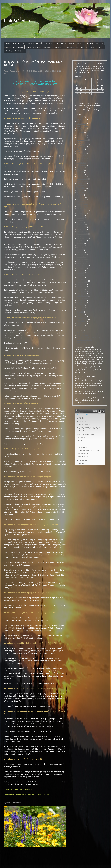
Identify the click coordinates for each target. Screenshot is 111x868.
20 (58, 71)
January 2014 (82, 316)
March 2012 (81, 326)
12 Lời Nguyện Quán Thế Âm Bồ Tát (88, 450)
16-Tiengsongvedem (83, 460)
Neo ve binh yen (82, 421)
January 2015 (82, 293)
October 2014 (82, 300)
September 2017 (83, 238)
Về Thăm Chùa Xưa (83, 431)
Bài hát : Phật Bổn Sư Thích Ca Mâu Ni (90, 338)
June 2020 (81, 167)
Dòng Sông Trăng (82, 454)
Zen (23, 43)
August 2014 (81, 303)
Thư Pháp (9, 51)
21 (60, 71)
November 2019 (82, 181)
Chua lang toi (81, 437)
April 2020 (81, 172)
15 (46, 71)
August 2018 (81, 213)
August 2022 (81, 128)
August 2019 (81, 188)
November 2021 (82, 140)
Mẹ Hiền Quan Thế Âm (85, 340)
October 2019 (82, 183)
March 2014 (81, 314)
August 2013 (81, 321)
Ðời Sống (100, 43)
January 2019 (82, 202)
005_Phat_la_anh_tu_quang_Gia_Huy (89, 428)
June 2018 (81, 218)
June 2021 (81, 149)
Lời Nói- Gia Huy (82, 418)
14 (43, 71)
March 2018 (81, 225)
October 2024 (82, 119)
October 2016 (82, 264)
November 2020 (82, 160)
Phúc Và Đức (82, 333)
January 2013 (82, 323)
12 (39, 71)
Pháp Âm (47, 47)
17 (51, 71)
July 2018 (80, 216)
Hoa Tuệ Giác (20, 51)
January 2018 (82, 229)
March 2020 (81, 174)
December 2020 (82, 158)
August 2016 (81, 268)
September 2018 (83, 211)
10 (34, 71)
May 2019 (80, 193)
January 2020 (82, 177)
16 (48, 71)
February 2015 (82, 291)
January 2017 (82, 257)
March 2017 (81, 252)
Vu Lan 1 (80, 43)
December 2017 (82, 232)
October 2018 (82, 209)
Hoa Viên (84, 47)
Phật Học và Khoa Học (34, 47)
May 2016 (80, 275)
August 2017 (81, 241)
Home (8, 43)
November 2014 (82, 298)
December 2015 (82, 280)
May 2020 (80, 170)
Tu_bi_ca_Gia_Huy (83, 447)
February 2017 (82, 254)
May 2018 (80, 220)
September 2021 (83, 144)
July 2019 (80, 190)
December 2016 (82, 259)
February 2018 (82, 227)
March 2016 (81, 277)
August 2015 (81, 287)
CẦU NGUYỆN (61, 43)
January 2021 (82, 156)
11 (36, 71)
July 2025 (80, 117)
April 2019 (81, 195)
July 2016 (80, 271)
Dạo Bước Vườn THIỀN (35, 43)
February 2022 (82, 135)
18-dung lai (80, 463)
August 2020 (81, 165)
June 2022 (81, 131)
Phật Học (20, 47)
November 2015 (82, 282)
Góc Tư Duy (10, 47)
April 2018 (81, 222)
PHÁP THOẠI (58, 47)
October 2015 (82, 284)
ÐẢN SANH (90, 43)
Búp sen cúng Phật (83, 415)
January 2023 (82, 124)
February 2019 (82, 199)
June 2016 (81, 273)
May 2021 (80, 151)
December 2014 (82, 296)
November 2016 (82, 261)
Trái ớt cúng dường (83, 335)
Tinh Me (79, 441)
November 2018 (82, 206)
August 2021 (81, 147)
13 (41, 71)
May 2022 (80, 133)
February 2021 (82, 154)
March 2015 (81, 289)
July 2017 (80, 243)
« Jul (76, 99)
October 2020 (82, 163)
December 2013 (82, 319)
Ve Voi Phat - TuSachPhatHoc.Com (88, 434)
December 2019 (82, 179)
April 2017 (81, 250)
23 (5, 73)
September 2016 (83, 266)
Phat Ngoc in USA (72, 47)
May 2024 (80, 121)
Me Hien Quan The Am (84, 425)
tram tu (79, 444)
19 (55, 71)
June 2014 (81, 307)
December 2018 (82, 204)
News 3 (71, 43)
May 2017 (80, 248)
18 (53, 71)
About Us (16, 43)
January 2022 (82, 138)
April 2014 (81, 312)
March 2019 (81, 197)
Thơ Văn (100, 47)
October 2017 (82, 236)
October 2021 (82, 142)
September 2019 (83, 186)
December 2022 (82, 126)
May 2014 (80, 310)
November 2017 (82, 234)
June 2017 (81, 245)
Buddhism (50, 43)
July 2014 (80, 305)
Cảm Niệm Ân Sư (82, 457)
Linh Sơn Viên (17, 21)
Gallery (92, 47)
